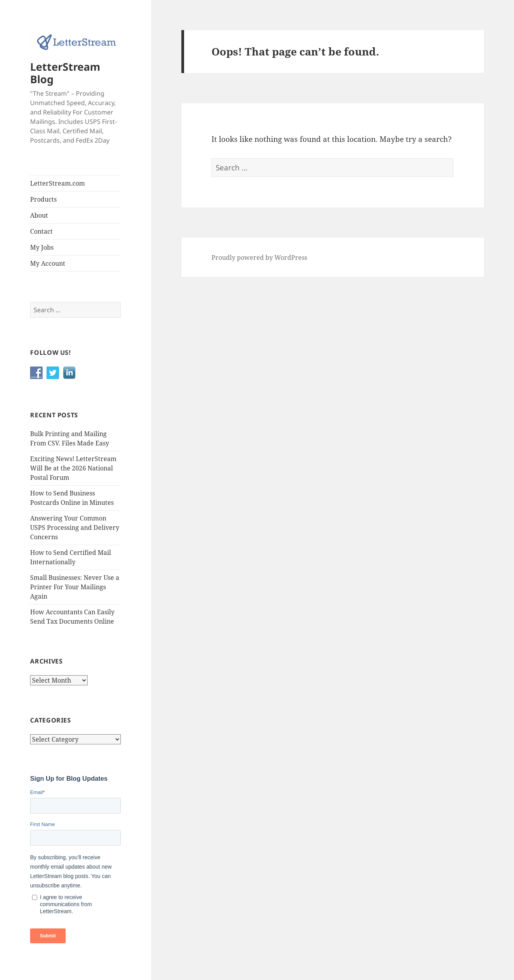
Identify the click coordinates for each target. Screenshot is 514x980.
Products (43, 199)
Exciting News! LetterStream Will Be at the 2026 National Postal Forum (73, 468)
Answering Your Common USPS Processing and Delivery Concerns (75, 528)
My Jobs (42, 247)
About (39, 215)
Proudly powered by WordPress (259, 258)
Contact (41, 231)
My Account (48, 263)
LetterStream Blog (65, 73)
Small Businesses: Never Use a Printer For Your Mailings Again (75, 587)
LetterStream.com (57, 183)
